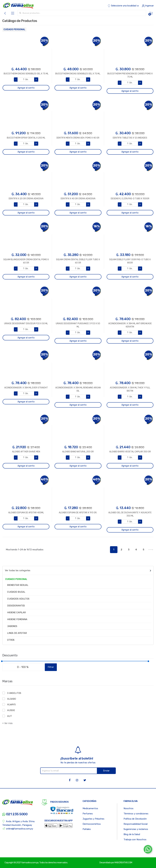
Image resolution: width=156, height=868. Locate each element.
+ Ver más (7, 723)
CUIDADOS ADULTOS (18, 599)
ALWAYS (11, 705)
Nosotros (129, 808)
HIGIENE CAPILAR (16, 612)
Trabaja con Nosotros (135, 840)
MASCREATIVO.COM (123, 863)
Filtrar (51, 667)
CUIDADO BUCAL (16, 592)
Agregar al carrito (26, 88)
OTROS (11, 640)
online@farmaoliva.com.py (18, 829)
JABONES (12, 626)
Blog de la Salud (132, 834)
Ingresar (148, 6)
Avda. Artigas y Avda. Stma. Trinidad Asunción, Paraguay (19, 823)
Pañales (87, 829)
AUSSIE (11, 710)
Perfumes (88, 814)
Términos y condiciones (136, 814)
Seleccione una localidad (123, 6)
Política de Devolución (135, 819)
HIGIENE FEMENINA (17, 619)
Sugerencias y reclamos (136, 829)
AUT (10, 716)
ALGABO (12, 699)
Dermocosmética (92, 824)
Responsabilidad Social (136, 824)
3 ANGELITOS (14, 693)
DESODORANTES (16, 606)
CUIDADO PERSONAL (14, 29)
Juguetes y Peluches (93, 819)
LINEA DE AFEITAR (17, 633)
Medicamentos (90, 808)
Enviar (106, 771)
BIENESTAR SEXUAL (18, 585)
